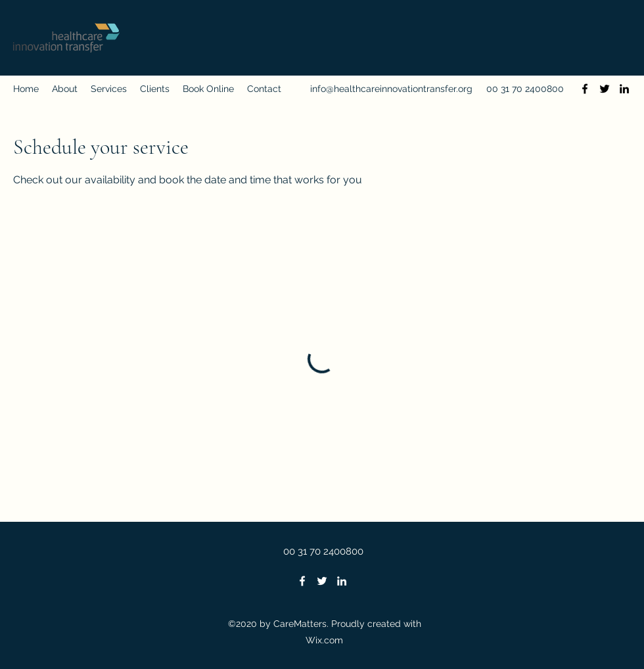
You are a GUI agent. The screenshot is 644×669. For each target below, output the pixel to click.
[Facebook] (585, 89)
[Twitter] (605, 89)
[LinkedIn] (624, 89)
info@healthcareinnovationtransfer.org (391, 89)
